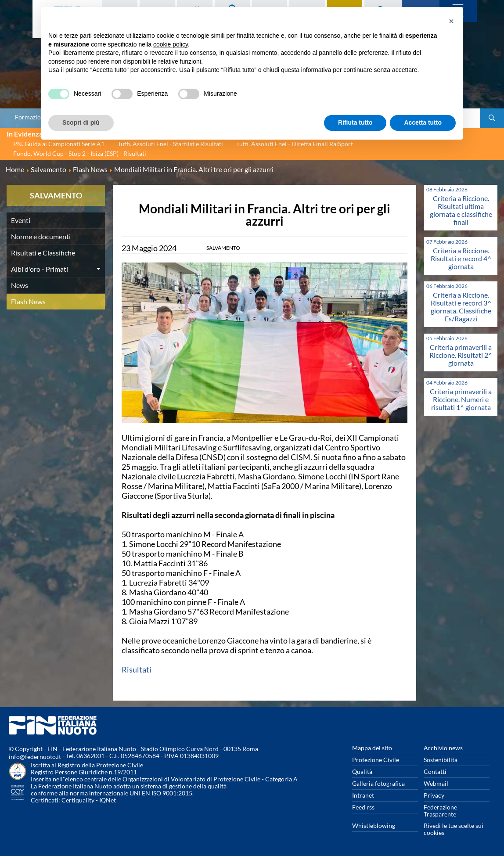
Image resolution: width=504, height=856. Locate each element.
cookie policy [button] (171, 44)
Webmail (436, 783)
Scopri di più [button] (81, 122)
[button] (451, 21)
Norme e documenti (41, 236)
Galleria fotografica (378, 783)
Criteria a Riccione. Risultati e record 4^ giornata (461, 258)
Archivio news (443, 748)
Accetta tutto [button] (423, 122)
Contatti (435, 771)
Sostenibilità (441, 760)
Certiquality (78, 800)
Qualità (362, 771)
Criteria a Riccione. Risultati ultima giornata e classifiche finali (461, 210)
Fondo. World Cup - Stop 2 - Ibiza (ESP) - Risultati (80, 153)
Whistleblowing (374, 825)
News (20, 285)
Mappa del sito (372, 748)
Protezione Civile (376, 760)
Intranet (363, 795)
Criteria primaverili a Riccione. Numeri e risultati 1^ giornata (461, 399)
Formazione (31, 117)
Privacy (434, 795)
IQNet (108, 800)
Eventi (21, 220)
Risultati (137, 669)
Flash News (28, 301)
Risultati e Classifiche (43, 253)
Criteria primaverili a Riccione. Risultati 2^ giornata (461, 355)
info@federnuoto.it (35, 757)
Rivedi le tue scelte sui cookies (454, 829)
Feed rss (363, 807)
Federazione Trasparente (440, 811)
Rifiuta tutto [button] (355, 122)
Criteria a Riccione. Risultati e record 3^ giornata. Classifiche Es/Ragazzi (461, 307)
